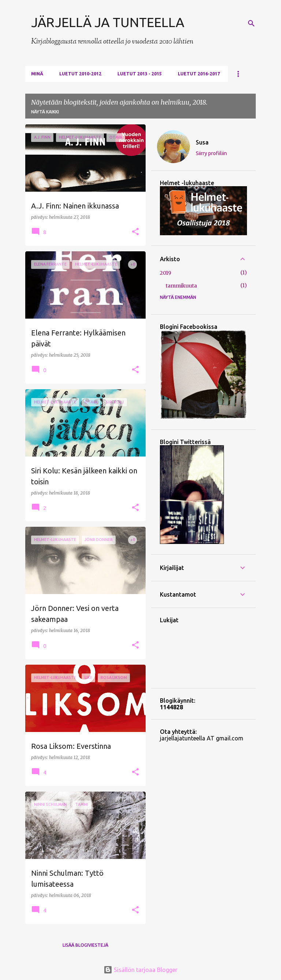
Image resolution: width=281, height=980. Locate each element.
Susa (202, 142)
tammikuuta (181, 286)
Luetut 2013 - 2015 (140, 74)
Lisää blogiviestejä (85, 945)
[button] (135, 232)
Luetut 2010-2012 (80, 74)
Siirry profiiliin (211, 153)
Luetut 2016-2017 (199, 74)
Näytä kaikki (45, 112)
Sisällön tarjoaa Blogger (140, 970)
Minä (37, 74)
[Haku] (251, 23)
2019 (166, 273)
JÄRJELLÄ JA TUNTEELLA (108, 22)
